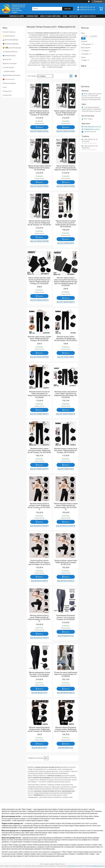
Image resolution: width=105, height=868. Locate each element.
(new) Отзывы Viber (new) (50, 16)
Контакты (73, 16)
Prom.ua (62, 864)
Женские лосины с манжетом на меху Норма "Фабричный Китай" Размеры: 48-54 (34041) (66, 451)
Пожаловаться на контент (76, 866)
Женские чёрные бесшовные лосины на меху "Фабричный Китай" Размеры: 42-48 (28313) (39, 729)
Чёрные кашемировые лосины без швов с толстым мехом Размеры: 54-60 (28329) (39, 674)
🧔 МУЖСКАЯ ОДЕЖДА (10, 44)
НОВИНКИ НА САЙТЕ (17, 16)
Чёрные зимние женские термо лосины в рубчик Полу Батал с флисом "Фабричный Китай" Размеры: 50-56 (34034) (39, 281)
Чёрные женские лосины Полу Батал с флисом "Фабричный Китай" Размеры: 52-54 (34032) (39, 223)
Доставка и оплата (88, 16)
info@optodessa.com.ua (92, 129)
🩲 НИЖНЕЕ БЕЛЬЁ (9, 56)
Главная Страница (9, 32)
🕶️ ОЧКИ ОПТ (7, 60)
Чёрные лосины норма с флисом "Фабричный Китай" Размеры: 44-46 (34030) (39, 168)
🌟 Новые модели (9, 36)
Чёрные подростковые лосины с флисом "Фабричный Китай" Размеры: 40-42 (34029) (66, 113)
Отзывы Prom (7, 91)
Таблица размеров (9, 83)
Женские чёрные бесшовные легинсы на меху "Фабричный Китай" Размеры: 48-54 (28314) (66, 729)
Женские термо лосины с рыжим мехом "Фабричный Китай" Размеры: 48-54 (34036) (39, 339)
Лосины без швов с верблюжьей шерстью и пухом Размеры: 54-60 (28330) (66, 674)
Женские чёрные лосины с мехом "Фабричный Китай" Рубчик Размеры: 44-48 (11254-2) (39, 618)
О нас (65, 16)
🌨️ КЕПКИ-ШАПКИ (9, 71)
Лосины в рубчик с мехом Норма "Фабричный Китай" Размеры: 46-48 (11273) (66, 562)
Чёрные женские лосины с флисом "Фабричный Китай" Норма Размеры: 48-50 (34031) (66, 168)
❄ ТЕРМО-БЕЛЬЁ (8, 68)
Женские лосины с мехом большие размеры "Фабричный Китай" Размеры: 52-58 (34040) (39, 451)
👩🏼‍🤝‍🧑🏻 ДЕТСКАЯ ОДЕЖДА (12, 48)
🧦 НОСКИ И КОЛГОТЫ (10, 52)
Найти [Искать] (67, 9)
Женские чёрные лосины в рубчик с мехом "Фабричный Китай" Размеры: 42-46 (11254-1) (39, 507)
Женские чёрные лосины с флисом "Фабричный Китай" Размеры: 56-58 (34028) (39, 113)
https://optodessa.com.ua (92, 127)
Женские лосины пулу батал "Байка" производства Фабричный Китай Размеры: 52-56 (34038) (39, 395)
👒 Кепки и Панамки (10, 64)
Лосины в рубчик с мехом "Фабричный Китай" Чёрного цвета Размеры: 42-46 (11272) (39, 562)
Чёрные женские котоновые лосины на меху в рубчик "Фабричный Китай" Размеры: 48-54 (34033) (66, 224)
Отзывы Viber (7, 95)
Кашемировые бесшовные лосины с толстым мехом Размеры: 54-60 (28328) (66, 617)
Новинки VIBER (32, 16)
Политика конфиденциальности (95, 866)
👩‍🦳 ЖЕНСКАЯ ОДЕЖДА (10, 40)
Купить (41, 127)
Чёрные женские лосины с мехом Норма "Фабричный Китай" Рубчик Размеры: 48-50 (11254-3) (66, 507)
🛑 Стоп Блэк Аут (9, 79)
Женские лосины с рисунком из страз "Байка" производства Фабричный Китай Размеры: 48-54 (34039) (66, 395)
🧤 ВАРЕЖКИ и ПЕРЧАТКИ (11, 75)
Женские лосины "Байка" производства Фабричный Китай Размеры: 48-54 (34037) (66, 339)
